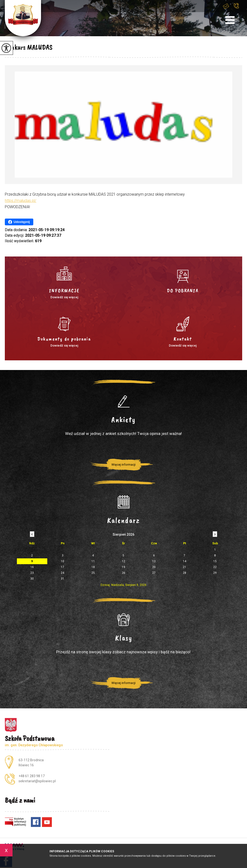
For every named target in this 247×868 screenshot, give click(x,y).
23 (32, 573)
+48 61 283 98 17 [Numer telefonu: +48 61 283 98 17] (32, 776)
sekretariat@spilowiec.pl (226, 6)
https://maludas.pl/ (21, 201)
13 (154, 561)
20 (154, 567)
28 (185, 573)
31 (62, 579)
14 (185, 561)
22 (215, 567)
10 (62, 561)
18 (93, 567)
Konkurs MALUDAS (29, 47)
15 (215, 561)
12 (123, 561)
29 (215, 573)
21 (185, 567)
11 (93, 561)
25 (93, 573)
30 (32, 579)
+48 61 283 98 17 (236, 6)
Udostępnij (19, 222)
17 (62, 567)
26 (123, 573)
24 (62, 573)
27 (154, 573)
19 (123, 567)
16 (32, 567)
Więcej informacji (123, 465)
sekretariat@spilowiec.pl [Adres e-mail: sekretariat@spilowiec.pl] (37, 781)
